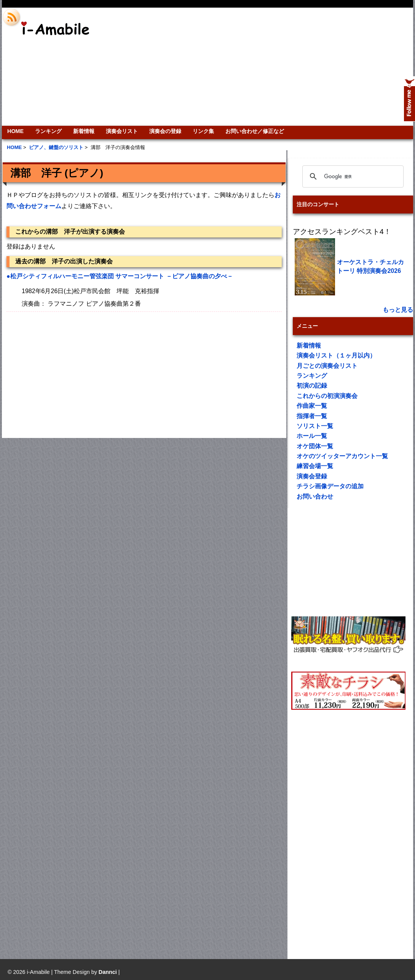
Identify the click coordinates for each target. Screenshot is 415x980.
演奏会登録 (312, 476)
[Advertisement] (311, 67)
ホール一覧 (312, 436)
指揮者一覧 (312, 416)
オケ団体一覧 (315, 446)
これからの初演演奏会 (327, 396)
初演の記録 (312, 386)
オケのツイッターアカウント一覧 (342, 456)
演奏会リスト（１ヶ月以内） (336, 355)
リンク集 (203, 131)
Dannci (108, 972)
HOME (15, 131)
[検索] (352, 176)
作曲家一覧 (312, 406)
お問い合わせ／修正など (255, 131)
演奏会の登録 (165, 131)
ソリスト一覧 (315, 426)
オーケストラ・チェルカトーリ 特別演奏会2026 (370, 266)
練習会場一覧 (315, 466)
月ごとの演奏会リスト (327, 366)
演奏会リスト (122, 131)
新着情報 (84, 131)
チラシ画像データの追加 (330, 486)
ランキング (48, 131)
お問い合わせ (315, 496)
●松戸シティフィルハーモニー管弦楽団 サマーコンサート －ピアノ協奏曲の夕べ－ (120, 276)
